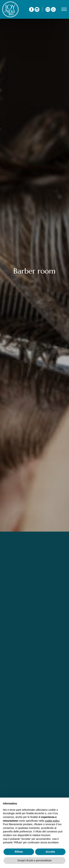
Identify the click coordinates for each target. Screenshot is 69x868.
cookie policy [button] (52, 821)
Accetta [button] (50, 852)
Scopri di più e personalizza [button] (34, 860)
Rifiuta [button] (19, 852)
